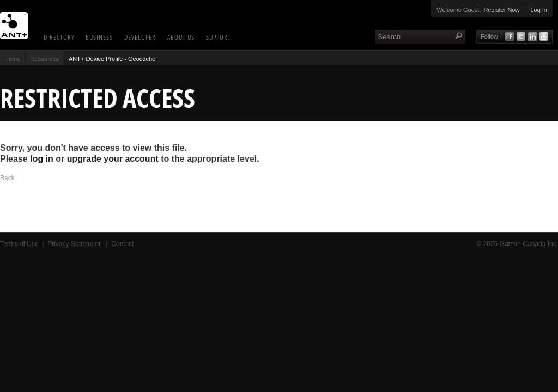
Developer (140, 37)
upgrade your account (113, 159)
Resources (44, 59)
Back (7, 178)
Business (99, 37)
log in (42, 159)
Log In (539, 10)
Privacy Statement (75, 244)
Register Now (501, 10)
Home (12, 59)
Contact (122, 244)
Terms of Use (19, 244)
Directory (59, 37)
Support (219, 37)
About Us (181, 37)
